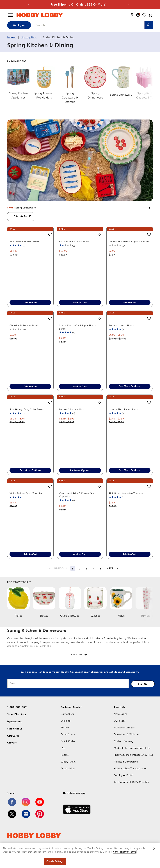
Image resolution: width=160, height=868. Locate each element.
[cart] (151, 15)
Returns (65, 735)
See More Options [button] (130, 390)
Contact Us (67, 721)
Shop (10, 208)
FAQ (63, 756)
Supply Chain (68, 769)
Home (11, 37)
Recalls (65, 762)
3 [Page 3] (87, 576)
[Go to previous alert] (28, 4)
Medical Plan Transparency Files (132, 756)
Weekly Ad (19, 25)
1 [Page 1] (73, 576)
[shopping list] (144, 15)
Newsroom (120, 721)
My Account (14, 729)
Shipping (66, 728)
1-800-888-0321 (17, 715)
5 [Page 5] (101, 576)
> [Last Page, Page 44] (117, 576)
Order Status (68, 742)
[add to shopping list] (50, 234)
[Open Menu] (10, 15)
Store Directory (17, 722)
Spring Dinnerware (25, 208)
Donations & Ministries (127, 742)
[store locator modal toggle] (132, 15)
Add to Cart (30, 303)
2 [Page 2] (80, 576)
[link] (80, 160)
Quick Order (68, 749)
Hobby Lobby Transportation (131, 776)
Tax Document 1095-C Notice (132, 790)
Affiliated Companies (126, 769)
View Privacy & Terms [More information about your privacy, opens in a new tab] (125, 852)
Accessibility (68, 776)
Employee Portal (123, 783)
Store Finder (15, 736)
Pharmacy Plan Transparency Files (133, 762)
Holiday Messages (124, 735)
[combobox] (89, 25)
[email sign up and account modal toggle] (138, 15)
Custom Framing (124, 749)
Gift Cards (13, 743)
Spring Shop (29, 37)
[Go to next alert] (129, 4)
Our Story (120, 728)
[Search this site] (149, 25)
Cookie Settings (55, 861)
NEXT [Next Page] (110, 576)
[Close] (154, 849)
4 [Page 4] (94, 576)
